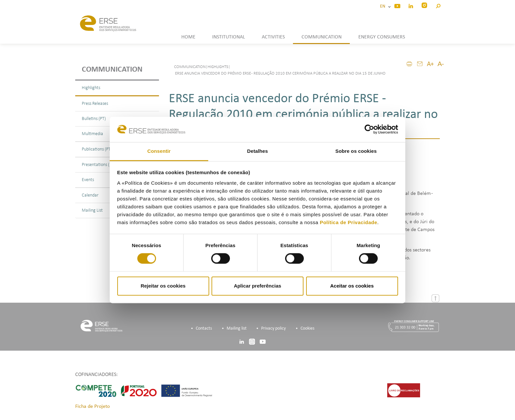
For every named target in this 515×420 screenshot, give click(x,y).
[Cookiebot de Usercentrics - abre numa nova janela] (369, 129)
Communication (112, 70)
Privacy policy (273, 328)
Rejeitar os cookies (163, 286)
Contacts (204, 328)
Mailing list (237, 328)
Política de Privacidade (349, 222)
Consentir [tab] (159, 151)
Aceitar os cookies (352, 286)
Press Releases (95, 104)
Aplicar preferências (257, 286)
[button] (438, 5)
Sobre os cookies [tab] (356, 151)
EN (384, 6)
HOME (188, 37)
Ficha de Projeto (92, 407)
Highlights (91, 88)
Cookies (307, 328)
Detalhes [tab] (257, 151)
